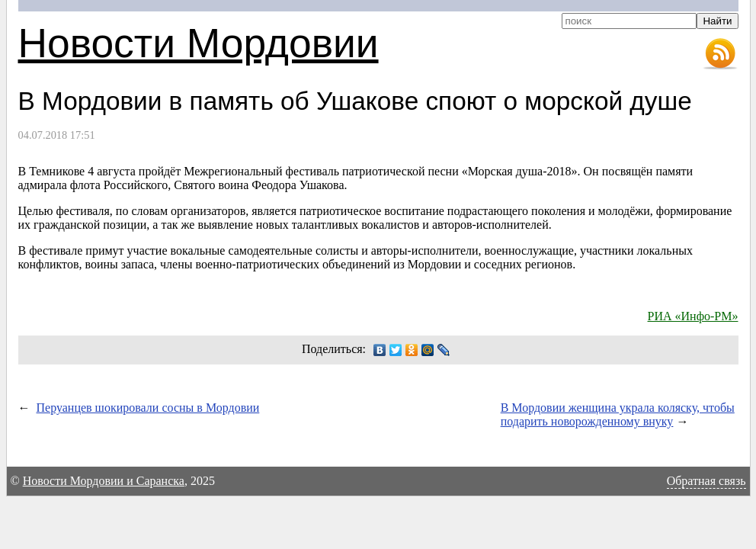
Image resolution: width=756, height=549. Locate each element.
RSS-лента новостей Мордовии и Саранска (720, 54)
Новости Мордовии (199, 43)
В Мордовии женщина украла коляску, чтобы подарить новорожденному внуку (618, 414)
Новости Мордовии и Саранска (104, 481)
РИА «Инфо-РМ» (693, 316)
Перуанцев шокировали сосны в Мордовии (148, 408)
